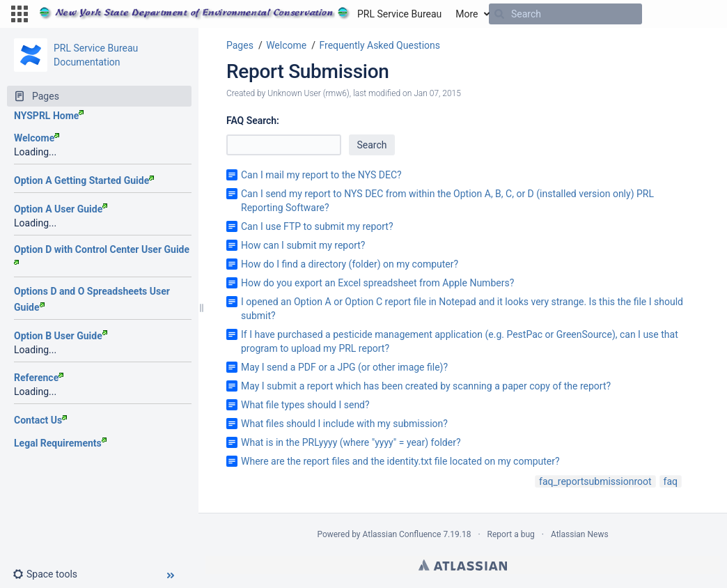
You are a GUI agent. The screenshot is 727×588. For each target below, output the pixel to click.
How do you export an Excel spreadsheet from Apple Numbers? (377, 283)
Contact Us (40, 420)
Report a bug (511, 534)
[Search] (499, 14)
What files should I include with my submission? (344, 424)
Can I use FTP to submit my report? (317, 226)
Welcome (37, 138)
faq (671, 481)
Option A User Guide (61, 209)
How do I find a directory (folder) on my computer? (350, 264)
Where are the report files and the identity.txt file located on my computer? (400, 461)
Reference (39, 378)
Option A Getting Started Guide (84, 180)
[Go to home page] (240, 14)
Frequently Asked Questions (380, 45)
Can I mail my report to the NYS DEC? (321, 175)
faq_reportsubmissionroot (595, 481)
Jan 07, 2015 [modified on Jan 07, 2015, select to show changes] (437, 93)
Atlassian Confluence (402, 534)
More (467, 14)
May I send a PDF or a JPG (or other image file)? (344, 367)
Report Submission (308, 71)
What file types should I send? (305, 405)
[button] (19, 14)
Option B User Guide (61, 336)
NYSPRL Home (49, 116)
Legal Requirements (60, 443)
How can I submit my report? (303, 245)
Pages (240, 45)
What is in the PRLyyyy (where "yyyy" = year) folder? (351, 442)
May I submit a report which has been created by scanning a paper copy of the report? (426, 386)
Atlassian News (580, 534)
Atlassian (463, 565)
